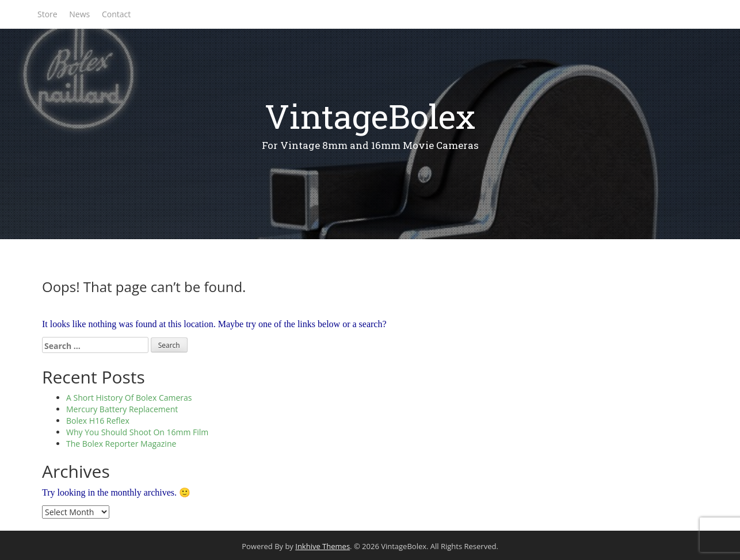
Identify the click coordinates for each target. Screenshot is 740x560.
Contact (116, 14)
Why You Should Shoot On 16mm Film (137, 432)
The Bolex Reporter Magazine (121, 444)
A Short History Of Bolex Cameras (129, 398)
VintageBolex (370, 116)
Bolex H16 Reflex (98, 421)
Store (47, 14)
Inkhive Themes (323, 546)
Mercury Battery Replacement (122, 409)
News (79, 14)
